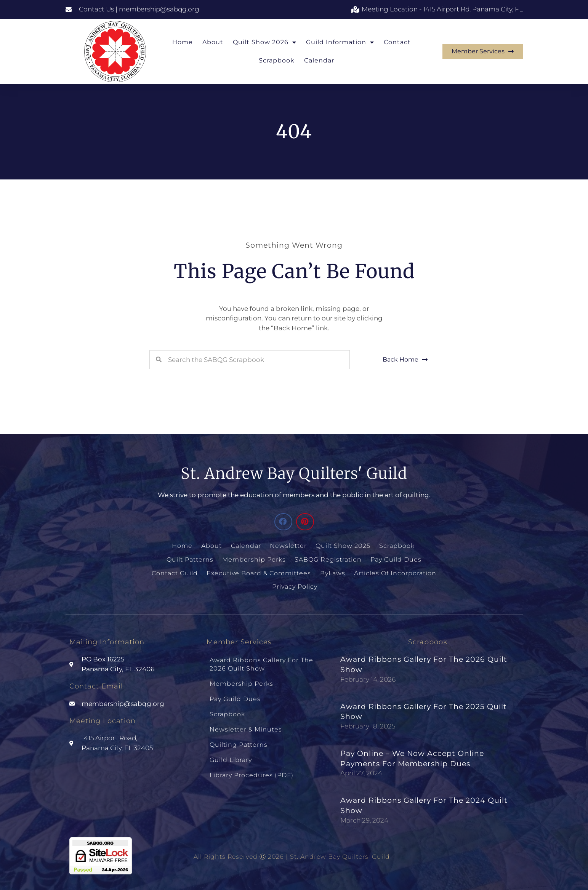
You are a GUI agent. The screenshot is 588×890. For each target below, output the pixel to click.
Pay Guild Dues (396, 559)
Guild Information (340, 42)
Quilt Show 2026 (265, 42)
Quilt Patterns (191, 559)
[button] (283, 522)
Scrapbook (277, 60)
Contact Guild (175, 572)
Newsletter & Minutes (246, 723)
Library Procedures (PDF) (252, 766)
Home (183, 42)
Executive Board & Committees (259, 572)
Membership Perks (254, 559)
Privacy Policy (294, 585)
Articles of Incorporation (394, 572)
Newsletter (289, 546)
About (213, 42)
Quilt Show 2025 (343, 546)
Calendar (319, 60)
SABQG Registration (328, 559)
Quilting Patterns (239, 737)
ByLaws (332, 572)
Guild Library (231, 752)
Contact (397, 42)
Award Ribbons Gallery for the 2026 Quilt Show (261, 662)
